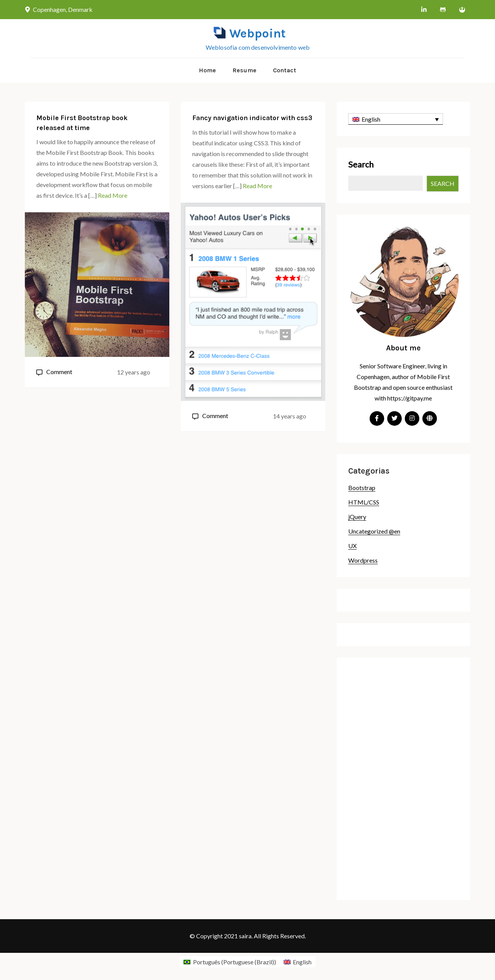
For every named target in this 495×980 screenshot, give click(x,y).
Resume (244, 70)
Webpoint (257, 33)
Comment (59, 372)
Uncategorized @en (374, 531)
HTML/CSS (364, 502)
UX (352, 546)
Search (361, 164)
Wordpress (363, 560)
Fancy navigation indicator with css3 (252, 118)
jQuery (357, 517)
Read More (113, 195)
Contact (285, 70)
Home (207, 70)
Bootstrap (362, 488)
